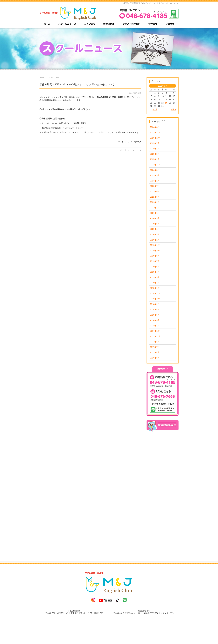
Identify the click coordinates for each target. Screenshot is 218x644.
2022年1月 (155, 208)
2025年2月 (155, 159)
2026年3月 (155, 127)
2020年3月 (155, 234)
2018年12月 (155, 288)
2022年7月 (155, 186)
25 (166, 103)
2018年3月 (155, 320)
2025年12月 (155, 132)
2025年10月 (155, 138)
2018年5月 (155, 315)
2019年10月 (155, 251)
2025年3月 (155, 154)
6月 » (173, 109)
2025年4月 (155, 149)
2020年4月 (155, 229)
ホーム (42, 78)
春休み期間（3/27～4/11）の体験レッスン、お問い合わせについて (77, 84)
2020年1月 (155, 240)
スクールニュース (134, 150)
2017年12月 (155, 331)
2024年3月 (155, 170)
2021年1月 (155, 213)
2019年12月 (155, 245)
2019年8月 (155, 256)
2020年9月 (155, 218)
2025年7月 (155, 143)
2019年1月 (155, 283)
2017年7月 (155, 347)
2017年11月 (155, 336)
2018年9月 (155, 304)
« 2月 (155, 109)
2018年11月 (155, 293)
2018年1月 (155, 326)
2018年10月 (155, 299)
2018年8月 (155, 309)
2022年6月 (155, 191)
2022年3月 (155, 197)
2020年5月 (155, 224)
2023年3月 (155, 175)
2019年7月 (155, 261)
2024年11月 (155, 165)
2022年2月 (155, 202)
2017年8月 (155, 342)
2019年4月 (155, 272)
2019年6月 (155, 267)
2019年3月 (155, 277)
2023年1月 (155, 181)
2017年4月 (155, 352)
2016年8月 (155, 358)
